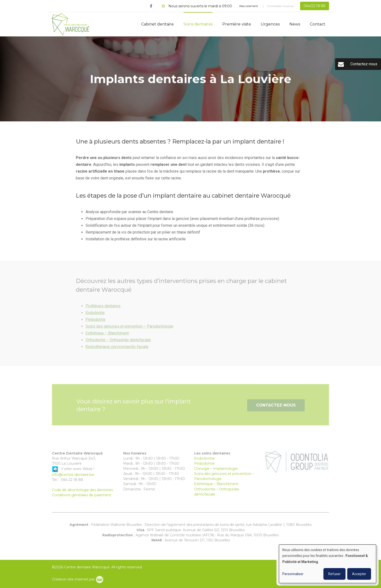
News (295, 24)
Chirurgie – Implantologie (216, 469)
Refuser (334, 574)
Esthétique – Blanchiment (107, 335)
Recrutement (249, 6)
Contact (318, 24)
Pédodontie (95, 322)
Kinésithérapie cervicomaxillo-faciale (117, 349)
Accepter (359, 574)
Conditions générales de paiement (82, 495)
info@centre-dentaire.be (73, 475)
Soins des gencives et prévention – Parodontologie (129, 328)
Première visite (237, 24)
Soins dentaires (198, 24)
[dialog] (328, 564)
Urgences (270, 24)
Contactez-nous (276, 407)
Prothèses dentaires (103, 308)
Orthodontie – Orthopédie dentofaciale (118, 342)
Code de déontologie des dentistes (82, 490)
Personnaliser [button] (293, 574)
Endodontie (95, 315)
